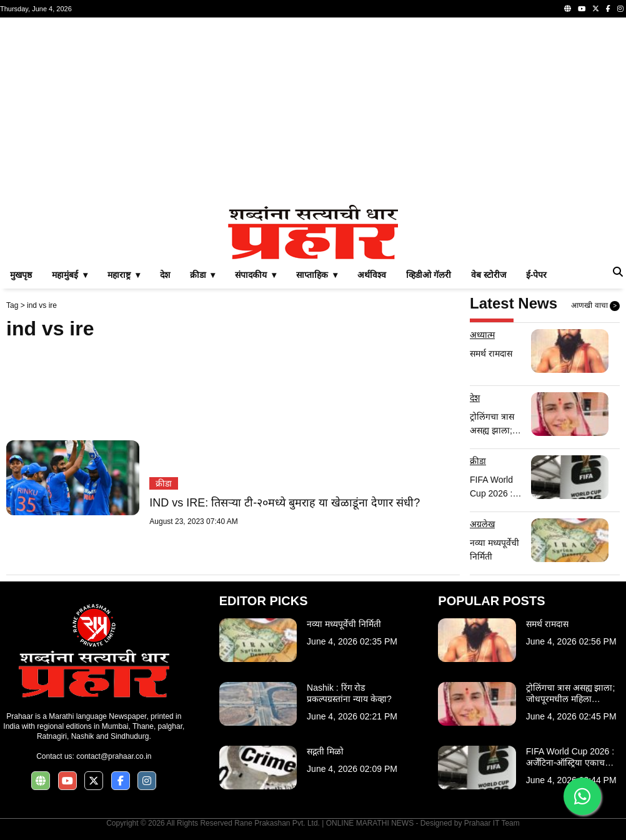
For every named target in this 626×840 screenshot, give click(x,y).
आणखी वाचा (595, 306)
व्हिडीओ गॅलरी (429, 275)
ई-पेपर (537, 275)
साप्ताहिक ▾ (317, 275)
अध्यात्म (482, 335)
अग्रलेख (482, 524)
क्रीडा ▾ (203, 275)
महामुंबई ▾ (70, 275)
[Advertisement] (313, 111)
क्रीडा (164, 483)
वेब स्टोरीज (489, 275)
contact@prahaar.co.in (114, 756)
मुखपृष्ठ (21, 275)
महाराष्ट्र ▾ (124, 275)
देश (165, 275)
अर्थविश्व (372, 275)
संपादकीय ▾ (256, 275)
